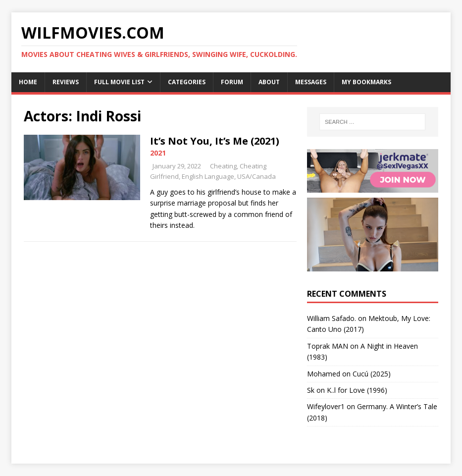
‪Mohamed (324, 374)
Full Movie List (119, 82)
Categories (187, 82)
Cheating (223, 166)
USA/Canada (257, 176)
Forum (232, 82)
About (269, 82)
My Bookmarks (366, 82)
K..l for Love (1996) (357, 390)
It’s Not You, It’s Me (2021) (215, 141)
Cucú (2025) (372, 374)
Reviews (66, 82)
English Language (208, 176)
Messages (311, 82)
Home (28, 82)
